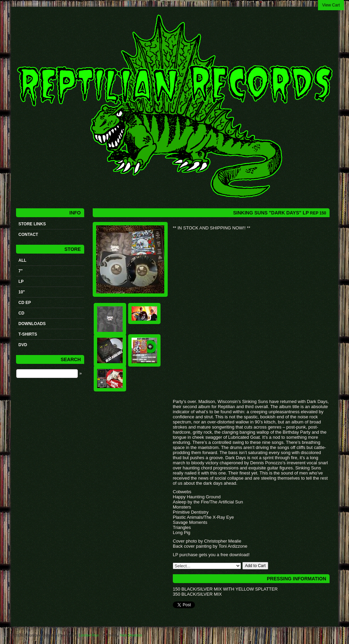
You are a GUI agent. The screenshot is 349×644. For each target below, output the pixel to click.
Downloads (32, 324)
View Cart (331, 5)
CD (21, 313)
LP (21, 281)
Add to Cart (255, 566)
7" (20, 271)
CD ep (25, 303)
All (22, 260)
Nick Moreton (131, 635)
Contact (28, 235)
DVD (23, 345)
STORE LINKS (32, 224)
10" (22, 292)
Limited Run (89, 635)
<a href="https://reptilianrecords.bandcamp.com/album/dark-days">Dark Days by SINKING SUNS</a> (241, 314)
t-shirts (28, 334)
